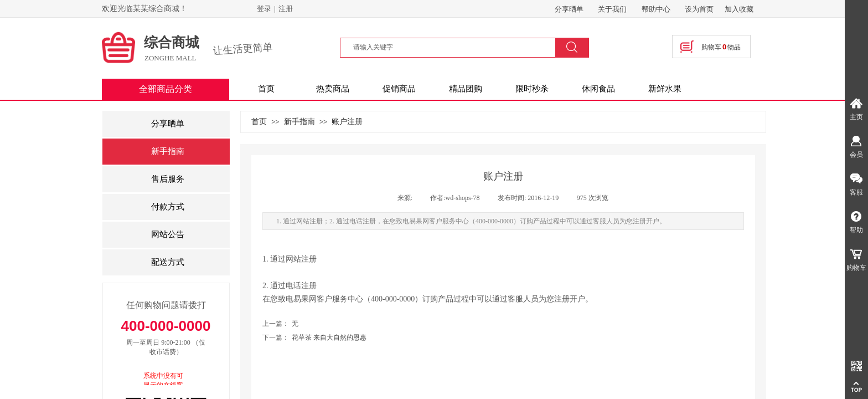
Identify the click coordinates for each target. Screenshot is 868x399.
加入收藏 (739, 9)
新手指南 (299, 121)
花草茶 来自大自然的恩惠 (314, 338)
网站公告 (168, 234)
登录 (264, 9)
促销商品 (399, 89)
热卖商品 (333, 89)
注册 (286, 9)
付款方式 (168, 207)
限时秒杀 (532, 89)
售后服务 (168, 179)
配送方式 (168, 262)
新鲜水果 (665, 89)
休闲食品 (598, 89)
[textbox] (454, 47)
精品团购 (466, 89)
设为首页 (699, 9)
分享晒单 (168, 124)
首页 (266, 89)
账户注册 (347, 121)
